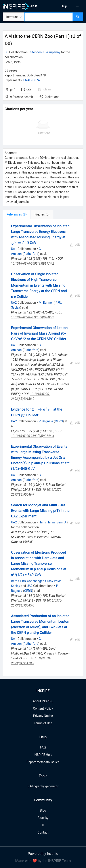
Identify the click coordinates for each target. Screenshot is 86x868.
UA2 (14, 303)
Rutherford (31, 254)
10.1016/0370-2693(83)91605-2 (32, 317)
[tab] (16, 214)
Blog (43, 810)
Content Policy (43, 708)
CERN (59, 421)
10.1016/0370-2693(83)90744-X (33, 436)
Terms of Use (43, 723)
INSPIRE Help (43, 755)
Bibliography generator (43, 786)
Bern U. (62, 522)
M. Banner (46, 303)
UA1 (14, 249)
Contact (43, 832)
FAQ (43, 747)
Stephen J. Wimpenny (45, 52)
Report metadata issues (43, 762)
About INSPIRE (43, 701)
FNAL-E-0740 (32, 80)
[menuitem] (64, 6)
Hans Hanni (47, 522)
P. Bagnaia (46, 421)
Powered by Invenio (43, 854)
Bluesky (43, 818)
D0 (7, 52)
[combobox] (49, 17)
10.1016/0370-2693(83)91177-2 (32, 263)
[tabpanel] (43, 447)
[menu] (65, 6)
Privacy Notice (43, 716)
